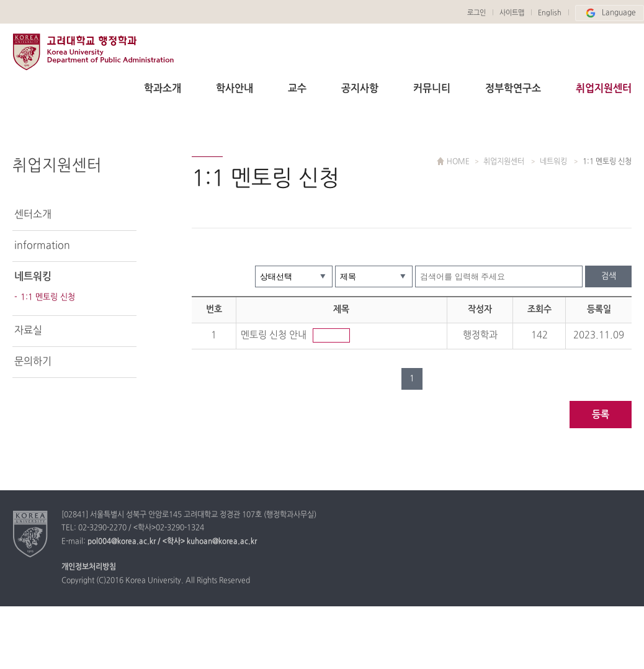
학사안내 (235, 89)
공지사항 (360, 89)
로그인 (476, 13)
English (550, 13)
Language (610, 13)
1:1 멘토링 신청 (48, 297)
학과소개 (163, 89)
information (42, 246)
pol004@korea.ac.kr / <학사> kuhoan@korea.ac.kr (172, 542)
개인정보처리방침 (89, 567)
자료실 (28, 331)
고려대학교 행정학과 (93, 52)
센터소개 (33, 215)
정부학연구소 (513, 89)
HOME (458, 162)
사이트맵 (512, 13)
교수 (297, 89)
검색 (609, 276)
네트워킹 (33, 277)
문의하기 (33, 362)
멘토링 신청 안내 (274, 335)
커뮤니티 (432, 89)
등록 (601, 415)
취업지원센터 (604, 89)
